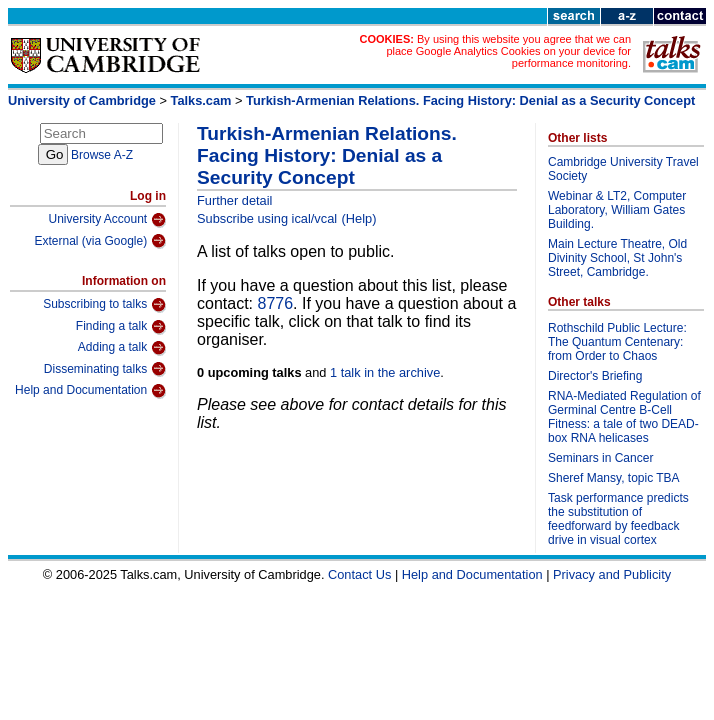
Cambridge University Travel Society (623, 169)
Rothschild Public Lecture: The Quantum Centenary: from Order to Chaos (617, 342)
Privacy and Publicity (612, 574)
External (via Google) (100, 241)
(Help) (359, 218)
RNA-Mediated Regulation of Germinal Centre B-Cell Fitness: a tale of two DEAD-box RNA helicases (624, 417)
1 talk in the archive (385, 372)
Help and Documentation (90, 391)
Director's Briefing (595, 376)
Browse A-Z (102, 155)
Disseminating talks (105, 369)
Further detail (234, 200)
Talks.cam (201, 100)
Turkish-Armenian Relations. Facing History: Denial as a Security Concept (470, 100)
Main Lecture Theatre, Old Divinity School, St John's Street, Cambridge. (617, 258)
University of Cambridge (82, 100)
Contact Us (359, 574)
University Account (107, 220)
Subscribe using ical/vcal (267, 218)
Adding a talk (122, 348)
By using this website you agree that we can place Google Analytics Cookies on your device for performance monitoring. (508, 51)
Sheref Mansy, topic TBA (614, 478)
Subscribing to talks (104, 305)
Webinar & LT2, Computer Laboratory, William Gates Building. (617, 210)
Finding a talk (121, 327)
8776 (275, 303)
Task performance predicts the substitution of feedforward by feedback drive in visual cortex (618, 519)
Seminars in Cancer (600, 458)
